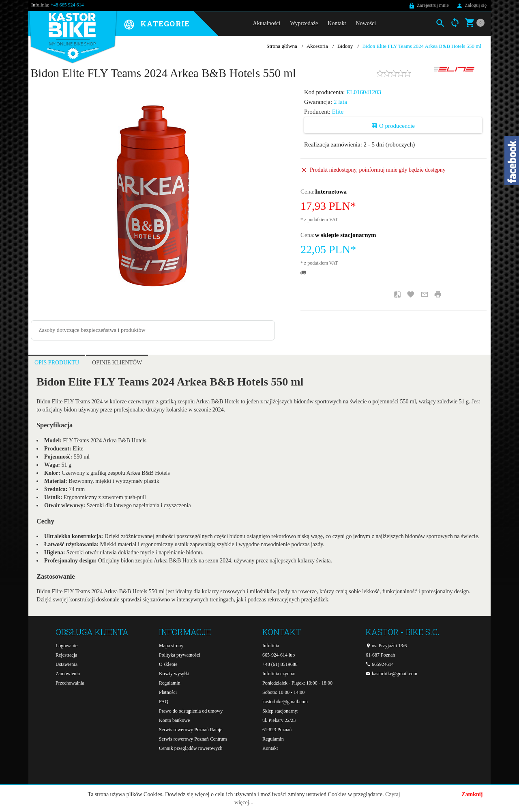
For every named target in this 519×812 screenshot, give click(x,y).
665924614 (380, 664)
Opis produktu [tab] (57, 363)
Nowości (366, 23)
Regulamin (170, 683)
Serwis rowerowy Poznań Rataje (191, 730)
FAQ (164, 702)
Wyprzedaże (304, 23)
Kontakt (337, 23)
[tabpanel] (259, 493)
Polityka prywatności (180, 655)
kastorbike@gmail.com (285, 702)
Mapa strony (171, 646)
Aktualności (267, 23)
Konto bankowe (174, 720)
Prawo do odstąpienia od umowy (191, 711)
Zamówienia (68, 674)
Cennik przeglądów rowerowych (191, 748)
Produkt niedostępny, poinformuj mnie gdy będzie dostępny (378, 170)
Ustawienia (66, 664)
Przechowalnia (70, 683)
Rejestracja (66, 655)
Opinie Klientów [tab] (117, 363)
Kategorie (165, 24)
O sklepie (168, 664)
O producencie (393, 126)
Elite (338, 112)
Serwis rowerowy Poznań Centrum (193, 739)
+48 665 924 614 (67, 5)
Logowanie (66, 646)
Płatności (168, 692)
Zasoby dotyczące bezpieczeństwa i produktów (92, 330)
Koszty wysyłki (174, 674)
